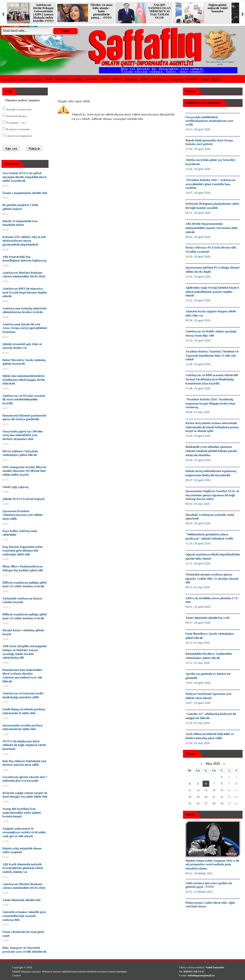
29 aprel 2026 (202, 129)
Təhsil (205, 79)
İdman (106, 79)
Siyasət (37, 79)
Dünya (117, 79)
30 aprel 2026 (202, 149)
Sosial (49, 79)
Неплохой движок (16, 116)
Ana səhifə (8, 79)
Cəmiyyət (177, 79)
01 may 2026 (202, 412)
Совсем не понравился (19, 136)
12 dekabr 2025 (203, 892)
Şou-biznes (92, 79)
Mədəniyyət (160, 79)
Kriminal (192, 79)
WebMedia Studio (31, 975)
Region (144, 79)
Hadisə (78, 79)
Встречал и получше (18, 129)
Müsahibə (131, 79)
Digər (216, 79)
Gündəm (24, 79)
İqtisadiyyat (63, 79)
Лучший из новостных (19, 109)
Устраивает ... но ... (17, 123)
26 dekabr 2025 (203, 873)
